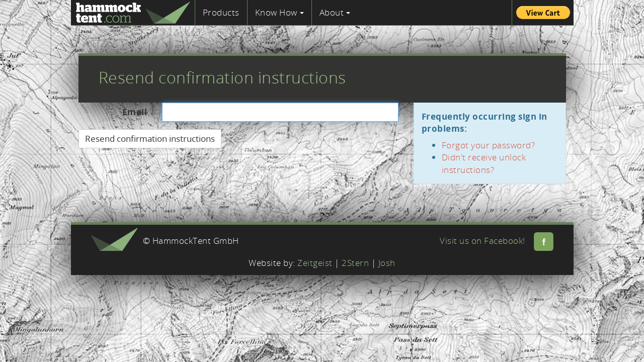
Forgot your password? (489, 145)
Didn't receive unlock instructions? (484, 163)
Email (135, 112)
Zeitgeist (315, 263)
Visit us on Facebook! (497, 241)
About (335, 12)
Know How (279, 12)
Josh (387, 263)
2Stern (355, 263)
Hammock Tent (133, 13)
